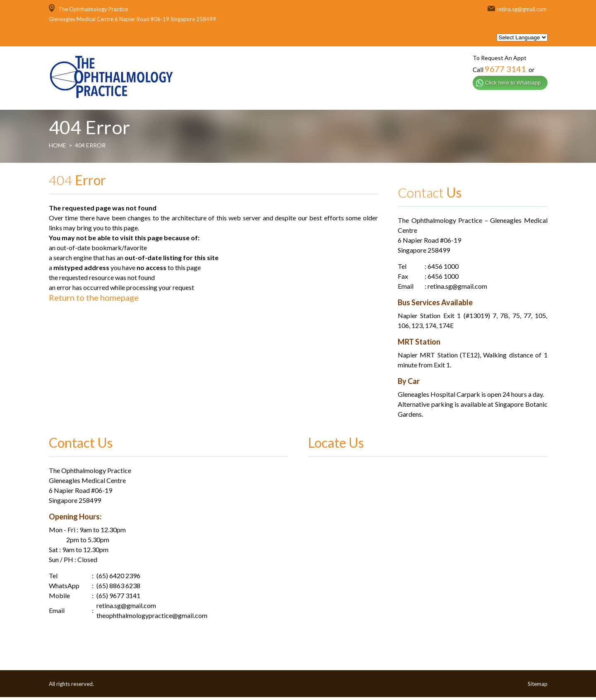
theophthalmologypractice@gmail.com (152, 618)
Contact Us (529, 98)
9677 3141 (505, 69)
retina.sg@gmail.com (522, 9)
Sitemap (538, 687)
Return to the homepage (94, 300)
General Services (437, 98)
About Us (302, 98)
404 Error (90, 148)
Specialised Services (363, 98)
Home (265, 98)
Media (488, 98)
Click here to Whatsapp (513, 83)
